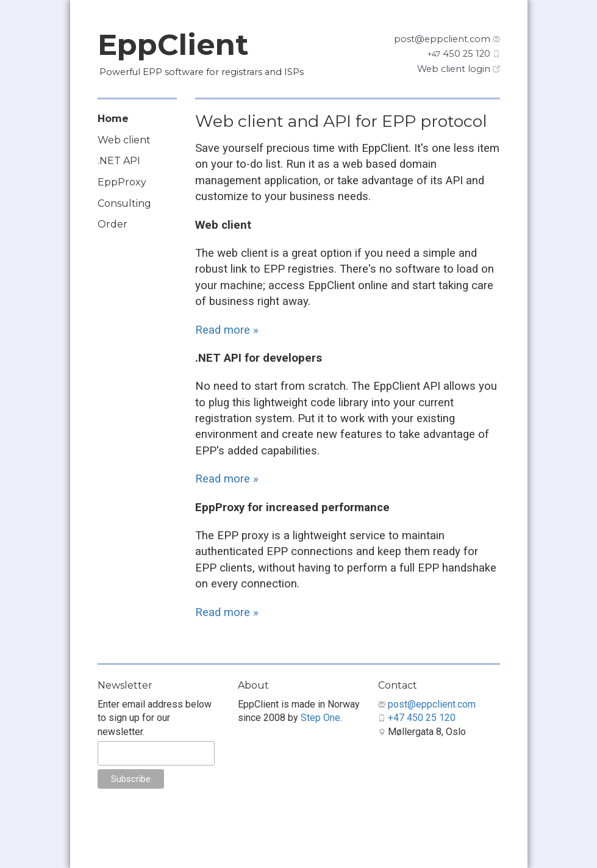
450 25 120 (459, 54)
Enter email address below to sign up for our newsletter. (155, 718)
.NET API (119, 161)
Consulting (124, 203)
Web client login (454, 69)
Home (113, 119)
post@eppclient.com (442, 39)
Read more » (227, 330)
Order (113, 224)
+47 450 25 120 (422, 718)
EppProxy (122, 182)
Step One (320, 718)
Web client (124, 140)
